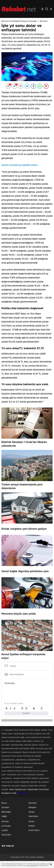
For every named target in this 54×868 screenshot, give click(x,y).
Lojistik (5, 830)
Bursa (4, 803)
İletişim (32, 826)
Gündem (5, 808)
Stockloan (22, 793)
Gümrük (5, 822)
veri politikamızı (32, 865)
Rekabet (32, 808)
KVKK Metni (34, 830)
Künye (31, 822)
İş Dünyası (6, 826)
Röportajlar (6, 812)
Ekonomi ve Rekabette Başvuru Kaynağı (19, 21)
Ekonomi (44, 21)
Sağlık (4, 816)
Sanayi (32, 812)
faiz (44, 318)
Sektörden (33, 816)
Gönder (26, 713)
